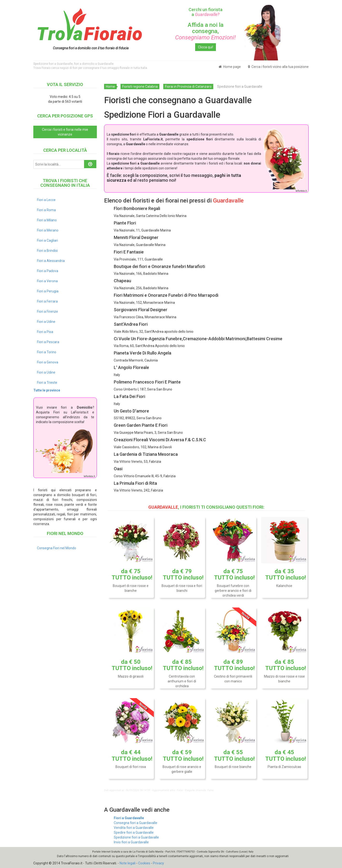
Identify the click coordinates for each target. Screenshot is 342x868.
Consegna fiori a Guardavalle (135, 823)
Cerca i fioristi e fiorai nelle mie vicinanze (65, 132)
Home (110, 87)
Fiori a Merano (48, 230)
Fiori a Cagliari (47, 240)
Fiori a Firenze (47, 311)
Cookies (144, 863)
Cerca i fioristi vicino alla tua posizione (278, 67)
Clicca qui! (206, 47)
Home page (230, 67)
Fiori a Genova (48, 362)
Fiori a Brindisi (47, 251)
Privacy (158, 863)
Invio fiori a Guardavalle (131, 842)
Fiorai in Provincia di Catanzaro (188, 87)
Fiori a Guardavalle (129, 818)
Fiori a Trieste (47, 383)
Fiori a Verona (47, 281)
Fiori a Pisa (45, 332)
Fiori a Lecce (46, 200)
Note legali (128, 863)
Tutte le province (47, 390)
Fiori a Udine (46, 322)
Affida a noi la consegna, (205, 31)
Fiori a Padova (48, 271)
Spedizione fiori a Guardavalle (136, 837)
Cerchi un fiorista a (206, 12)
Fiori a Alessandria (51, 261)
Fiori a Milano (47, 220)
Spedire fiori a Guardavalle (134, 832)
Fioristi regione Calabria (140, 87)
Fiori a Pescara (48, 342)
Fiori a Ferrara (47, 301)
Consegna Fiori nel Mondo (57, 548)
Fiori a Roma (46, 210)
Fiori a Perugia (48, 291)
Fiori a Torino (47, 352)
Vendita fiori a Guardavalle (134, 828)
